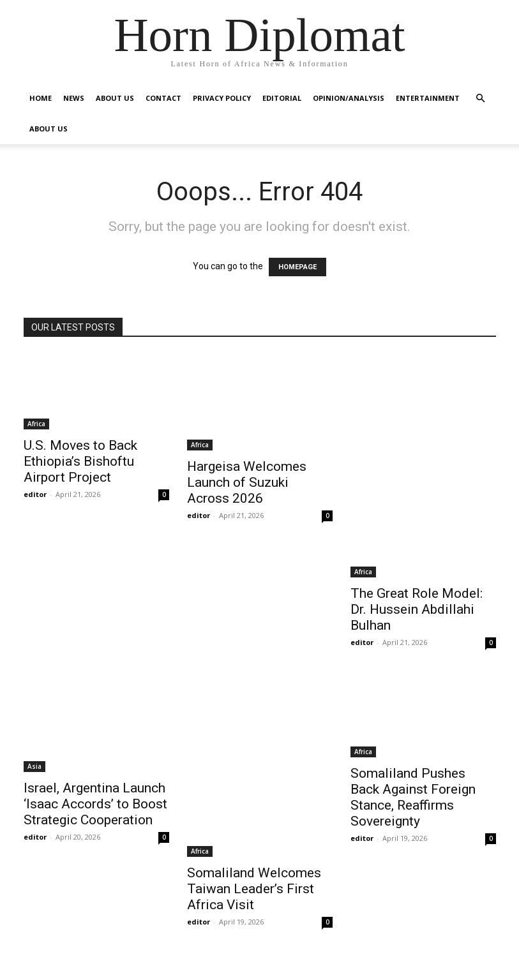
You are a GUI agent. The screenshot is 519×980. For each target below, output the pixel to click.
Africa (36, 424)
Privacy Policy (222, 98)
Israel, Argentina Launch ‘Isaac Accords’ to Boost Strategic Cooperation (95, 804)
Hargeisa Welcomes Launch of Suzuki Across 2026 (247, 482)
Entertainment (428, 98)
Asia (34, 766)
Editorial (282, 98)
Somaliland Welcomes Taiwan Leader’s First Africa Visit (254, 889)
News (74, 98)
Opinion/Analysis (349, 98)
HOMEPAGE (297, 267)
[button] (481, 99)
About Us (115, 98)
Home (41, 98)
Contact (163, 98)
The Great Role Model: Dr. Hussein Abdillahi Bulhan (417, 609)
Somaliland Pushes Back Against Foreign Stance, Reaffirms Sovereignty (413, 797)
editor (35, 494)
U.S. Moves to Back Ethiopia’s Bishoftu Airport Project (80, 461)
